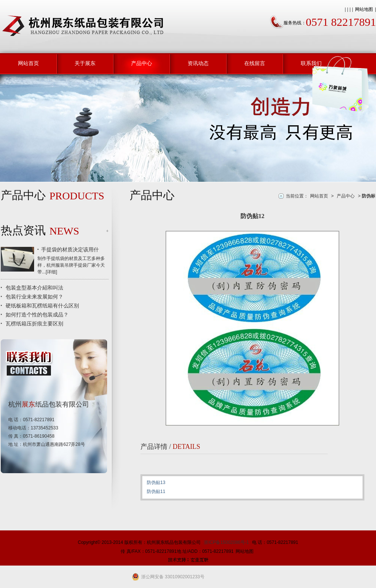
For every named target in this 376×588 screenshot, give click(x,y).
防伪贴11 (156, 491)
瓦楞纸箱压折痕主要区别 (34, 324)
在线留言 (255, 63)
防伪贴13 (156, 483)
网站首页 (28, 63)
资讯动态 (198, 63)
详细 (51, 272)
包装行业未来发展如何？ (34, 297)
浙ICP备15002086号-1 (226, 542)
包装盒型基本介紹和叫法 (34, 288)
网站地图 (364, 9)
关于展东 (85, 63)
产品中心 (142, 63)
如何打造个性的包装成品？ (37, 315)
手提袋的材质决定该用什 (70, 249)
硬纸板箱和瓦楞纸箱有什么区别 (42, 306)
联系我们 (311, 63)
